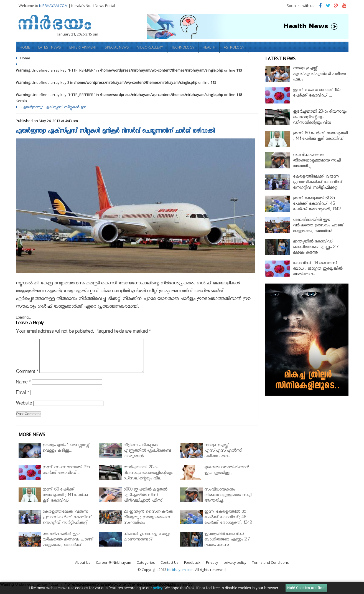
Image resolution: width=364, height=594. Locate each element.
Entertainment (84, 47)
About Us (83, 568)
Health (211, 47)
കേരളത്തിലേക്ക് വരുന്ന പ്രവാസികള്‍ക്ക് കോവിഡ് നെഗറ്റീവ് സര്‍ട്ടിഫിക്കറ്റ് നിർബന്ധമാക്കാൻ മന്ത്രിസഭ (320, 185)
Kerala (21, 100)
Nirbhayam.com (180, 576)
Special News (118, 47)
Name (23, 389)
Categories (146, 568)
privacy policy (235, 568)
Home (25, 47)
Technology (185, 47)
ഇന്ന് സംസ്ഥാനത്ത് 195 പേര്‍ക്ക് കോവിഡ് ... (317, 93)
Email (22, 400)
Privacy (212, 568)
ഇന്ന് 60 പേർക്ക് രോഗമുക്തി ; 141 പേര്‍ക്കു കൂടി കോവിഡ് (320, 136)
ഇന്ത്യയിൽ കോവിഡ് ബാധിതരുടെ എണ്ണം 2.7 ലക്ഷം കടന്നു (316, 247)
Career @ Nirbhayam (114, 568)
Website (24, 410)
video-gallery (152, 47)
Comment (27, 379)
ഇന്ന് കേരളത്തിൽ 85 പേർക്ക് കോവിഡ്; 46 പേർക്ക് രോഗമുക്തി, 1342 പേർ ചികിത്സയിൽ (317, 207)
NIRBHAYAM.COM (53, 6)
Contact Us (170, 568)
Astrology (236, 47)
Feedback (192, 568)
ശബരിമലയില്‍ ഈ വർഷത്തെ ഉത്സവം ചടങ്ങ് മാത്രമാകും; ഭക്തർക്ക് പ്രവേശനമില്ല (319, 228)
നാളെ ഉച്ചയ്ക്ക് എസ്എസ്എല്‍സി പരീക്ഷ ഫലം (319, 74)
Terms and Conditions (270, 568)
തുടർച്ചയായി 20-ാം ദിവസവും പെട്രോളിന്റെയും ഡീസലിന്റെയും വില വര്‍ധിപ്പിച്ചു (320, 120)
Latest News (50, 47)
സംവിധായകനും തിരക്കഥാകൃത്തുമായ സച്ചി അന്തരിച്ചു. (317, 160)
